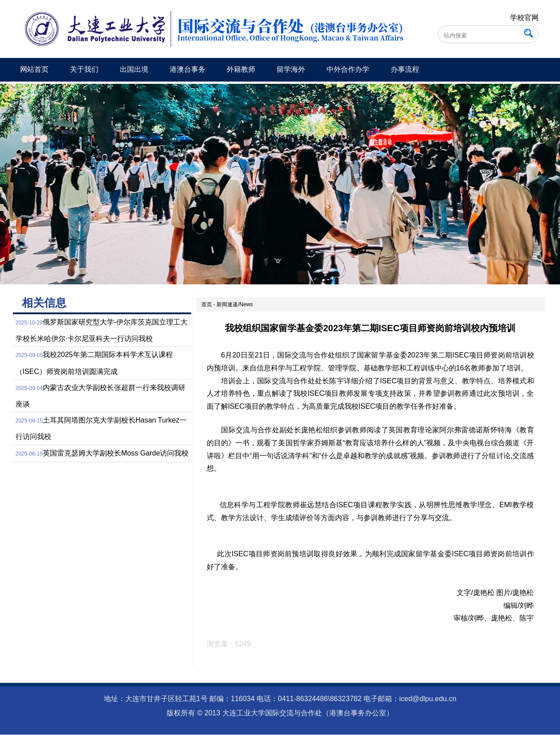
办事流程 (405, 69)
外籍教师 (241, 69)
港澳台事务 (188, 69)
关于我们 (84, 69)
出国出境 (134, 69)
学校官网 (524, 18)
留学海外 (291, 69)
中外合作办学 (348, 69)
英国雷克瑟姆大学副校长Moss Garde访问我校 (116, 453)
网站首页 (34, 69)
